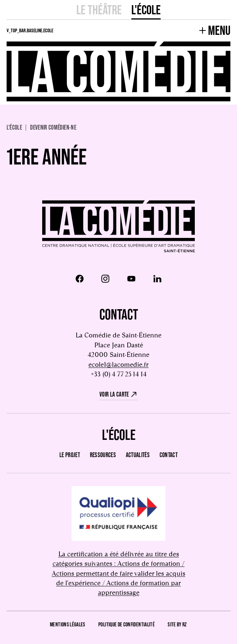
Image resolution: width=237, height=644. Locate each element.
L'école (146, 10)
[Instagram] (105, 279)
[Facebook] (80, 279)
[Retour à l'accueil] (118, 227)
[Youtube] (131, 279)
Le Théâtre (99, 10)
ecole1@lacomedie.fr (118, 365)
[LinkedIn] (157, 279)
